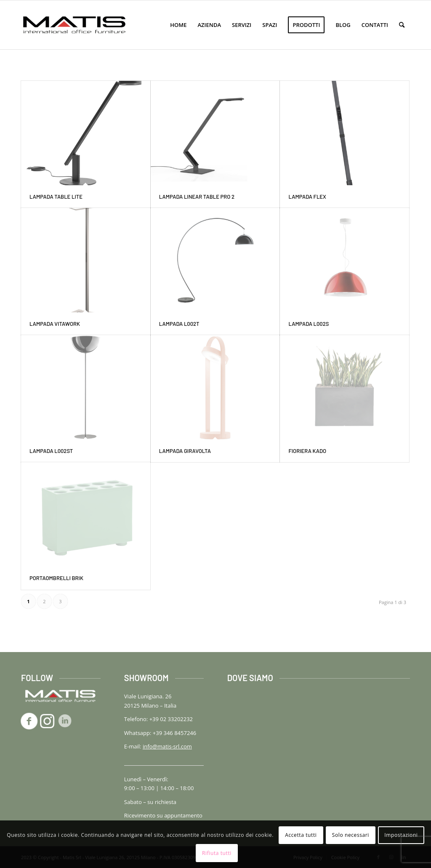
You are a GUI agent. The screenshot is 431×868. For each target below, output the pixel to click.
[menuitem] (178, 25)
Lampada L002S (309, 324)
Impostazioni (401, 835)
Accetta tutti (301, 835)
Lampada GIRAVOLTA (185, 451)
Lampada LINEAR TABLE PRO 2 (197, 197)
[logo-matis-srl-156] (74, 25)
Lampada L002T (179, 324)
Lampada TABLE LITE (56, 197)
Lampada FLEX (307, 197)
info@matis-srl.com (167, 746)
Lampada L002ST (51, 451)
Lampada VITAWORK (55, 324)
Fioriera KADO (307, 451)
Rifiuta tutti (217, 853)
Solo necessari (351, 835)
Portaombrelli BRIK (56, 578)
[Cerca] (402, 25)
